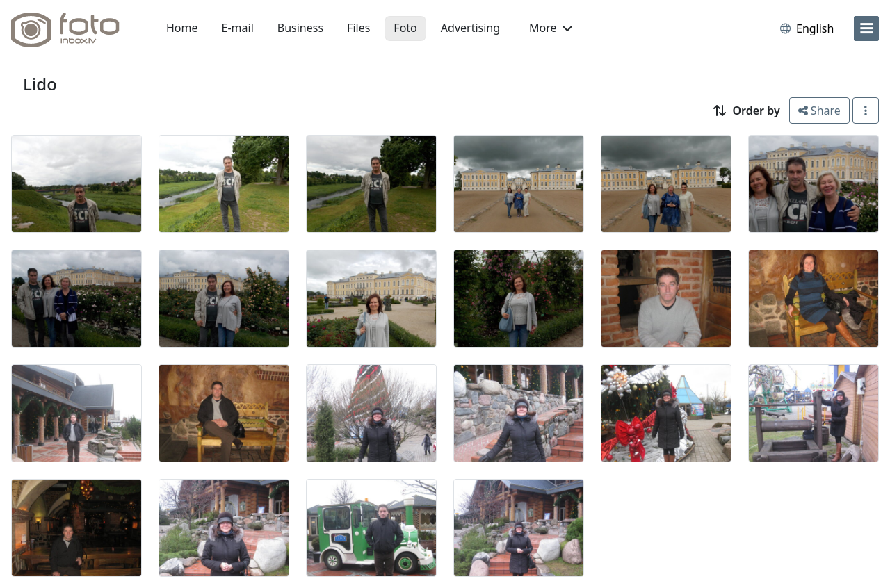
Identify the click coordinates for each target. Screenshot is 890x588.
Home (182, 28)
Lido (40, 84)
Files (358, 28)
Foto (405, 28)
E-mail (238, 28)
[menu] (866, 28)
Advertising (470, 28)
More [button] (551, 28)
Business (300, 28)
